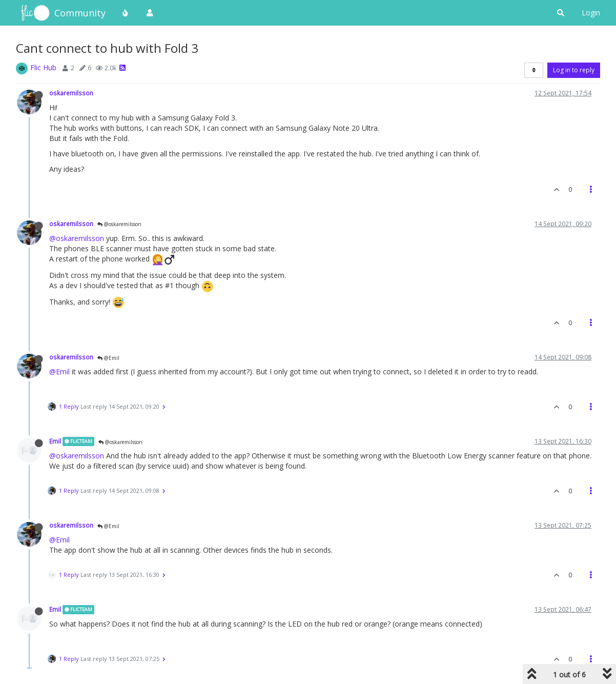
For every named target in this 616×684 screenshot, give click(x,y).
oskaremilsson (71, 93)
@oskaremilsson (119, 224)
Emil (55, 441)
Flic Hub (43, 67)
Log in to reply (574, 70)
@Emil (108, 358)
